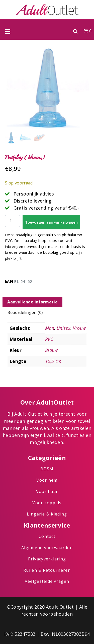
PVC (49, 339)
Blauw (52, 350)
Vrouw (79, 328)
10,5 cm (53, 361)
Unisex (64, 328)
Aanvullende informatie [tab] (32, 302)
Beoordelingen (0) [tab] (25, 312)
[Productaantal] (13, 221)
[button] (75, 31)
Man (50, 328)
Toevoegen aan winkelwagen (51, 222)
